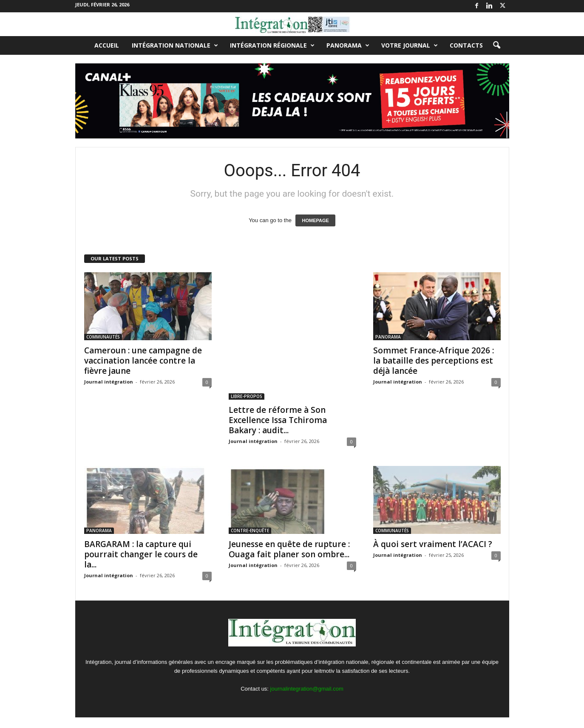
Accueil (107, 45)
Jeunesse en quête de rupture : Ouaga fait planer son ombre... (289, 549)
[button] (496, 45)
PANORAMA (348, 45)
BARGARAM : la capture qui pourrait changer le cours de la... (141, 554)
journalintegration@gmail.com (307, 689)
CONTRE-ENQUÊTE (250, 530)
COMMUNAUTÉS (103, 337)
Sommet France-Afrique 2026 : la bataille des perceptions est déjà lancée (434, 361)
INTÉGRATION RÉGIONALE (272, 45)
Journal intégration (109, 382)
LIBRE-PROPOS (247, 396)
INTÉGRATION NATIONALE (175, 45)
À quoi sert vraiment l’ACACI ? (433, 544)
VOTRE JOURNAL (410, 45)
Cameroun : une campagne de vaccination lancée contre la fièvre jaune (143, 361)
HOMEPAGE (315, 220)
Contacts (466, 45)
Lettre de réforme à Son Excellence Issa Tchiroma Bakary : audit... (278, 420)
